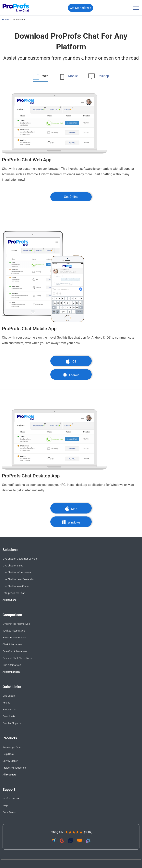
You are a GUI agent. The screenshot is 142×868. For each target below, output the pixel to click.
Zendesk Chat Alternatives (17, 658)
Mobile (73, 76)
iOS (71, 362)
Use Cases (9, 696)
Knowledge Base (12, 747)
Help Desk (8, 754)
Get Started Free (80, 8)
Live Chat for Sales (13, 566)
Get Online (71, 197)
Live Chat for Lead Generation (19, 579)
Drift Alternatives (12, 665)
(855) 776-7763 (11, 798)
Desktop (103, 76)
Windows (71, 522)
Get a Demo (9, 812)
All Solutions (10, 600)
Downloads (9, 716)
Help (5, 805)
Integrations (9, 709)
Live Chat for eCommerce (17, 572)
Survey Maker (10, 761)
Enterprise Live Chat (14, 593)
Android (71, 375)
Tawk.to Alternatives (14, 631)
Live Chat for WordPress (16, 586)
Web (45, 76)
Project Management (14, 768)
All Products (9, 775)
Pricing (6, 703)
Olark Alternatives (12, 644)
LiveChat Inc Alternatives (16, 624)
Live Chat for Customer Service (20, 559)
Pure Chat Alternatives (15, 651)
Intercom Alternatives (14, 638)
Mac (71, 509)
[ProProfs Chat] (16, 8)
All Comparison (11, 672)
